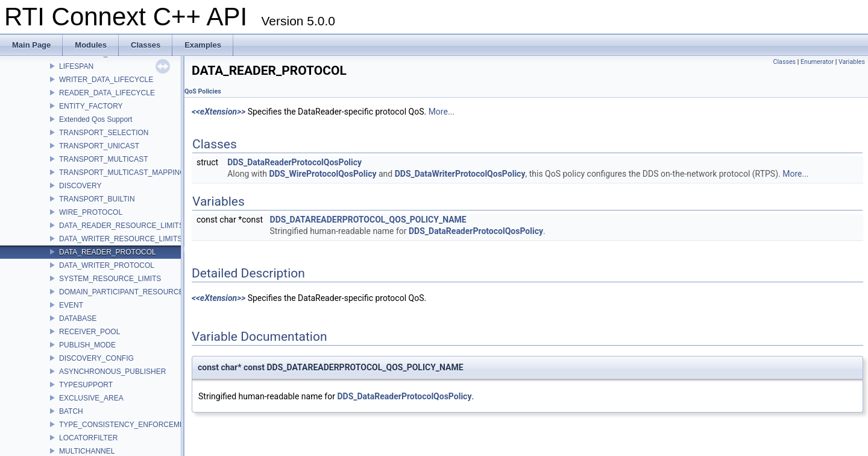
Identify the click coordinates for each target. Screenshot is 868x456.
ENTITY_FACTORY (91, 106)
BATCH (71, 411)
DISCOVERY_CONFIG (96, 358)
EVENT (71, 305)
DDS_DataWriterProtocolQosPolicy (460, 174)
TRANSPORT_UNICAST (99, 146)
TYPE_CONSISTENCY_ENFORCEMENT (127, 425)
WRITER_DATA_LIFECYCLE (106, 80)
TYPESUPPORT (86, 385)
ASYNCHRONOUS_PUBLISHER (112, 372)
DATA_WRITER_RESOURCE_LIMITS (121, 239)
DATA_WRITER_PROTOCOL (107, 265)
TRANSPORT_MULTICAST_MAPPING (122, 173)
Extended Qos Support (96, 119)
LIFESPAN (76, 66)
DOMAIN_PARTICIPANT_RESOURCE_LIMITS (135, 292)
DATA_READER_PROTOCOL (108, 252)
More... (442, 112)
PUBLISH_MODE (87, 345)
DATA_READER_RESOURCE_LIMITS (121, 226)
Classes (785, 62)
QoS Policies (203, 91)
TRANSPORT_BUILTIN (97, 199)
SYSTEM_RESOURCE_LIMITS (110, 279)
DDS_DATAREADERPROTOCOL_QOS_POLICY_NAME (368, 220)
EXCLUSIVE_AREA (91, 398)
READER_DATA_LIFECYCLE (107, 93)
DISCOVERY (80, 186)
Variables (852, 62)
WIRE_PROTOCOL (91, 212)
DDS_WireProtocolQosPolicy (322, 174)
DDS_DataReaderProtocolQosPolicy (294, 162)
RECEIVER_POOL (90, 332)
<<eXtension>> (219, 112)
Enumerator (817, 62)
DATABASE (78, 318)
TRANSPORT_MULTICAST (104, 159)
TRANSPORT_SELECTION (104, 133)
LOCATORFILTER (88, 438)
